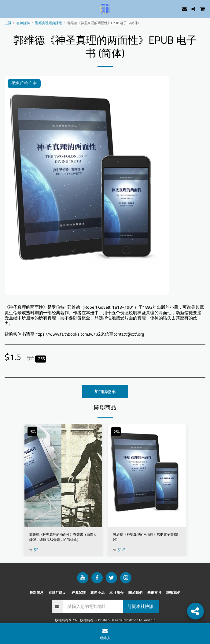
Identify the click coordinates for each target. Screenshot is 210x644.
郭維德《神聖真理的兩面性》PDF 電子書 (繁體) (146, 537)
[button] (7, 9)
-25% (116, 432)
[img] (63, 476)
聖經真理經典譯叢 (49, 23)
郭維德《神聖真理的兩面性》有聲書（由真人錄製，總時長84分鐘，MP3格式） (63, 537)
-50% (32, 432)
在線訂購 (23, 23)
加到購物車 (105, 392)
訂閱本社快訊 (141, 606)
